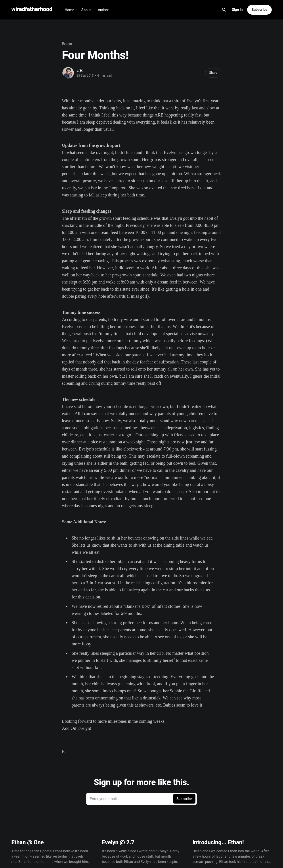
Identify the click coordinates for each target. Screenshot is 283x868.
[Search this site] (224, 10)
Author (103, 10)
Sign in (237, 10)
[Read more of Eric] (68, 73)
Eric (80, 70)
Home (70, 10)
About (86, 10)
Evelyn (67, 44)
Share (213, 73)
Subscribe (259, 10)
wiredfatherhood (32, 9)
